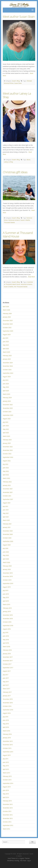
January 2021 (7, 527)
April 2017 (6, 685)
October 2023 (7, 412)
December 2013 (8, 804)
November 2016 (8, 703)
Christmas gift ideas (15, 172)
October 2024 (7, 370)
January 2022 (7, 485)
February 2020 (7, 566)
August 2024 (7, 377)
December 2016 (8, 699)
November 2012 (8, 818)
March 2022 (6, 478)
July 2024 (5, 380)
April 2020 (6, 559)
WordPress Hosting (13, 861)
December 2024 (8, 363)
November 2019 (8, 576)
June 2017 (6, 678)
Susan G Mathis (25, 220)
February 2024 (7, 398)
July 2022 (5, 464)
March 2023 (6, 436)
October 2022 (7, 454)
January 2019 (7, 611)
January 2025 (7, 359)
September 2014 (8, 783)
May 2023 (6, 429)
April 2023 (6, 433)
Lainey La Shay (8, 162)
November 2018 (8, 618)
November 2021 (8, 492)
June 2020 (6, 552)
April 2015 (6, 769)
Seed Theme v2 (12, 858)
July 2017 (5, 675)
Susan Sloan (18, 83)
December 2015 (8, 741)
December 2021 (8, 489)
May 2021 (6, 513)
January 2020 (7, 569)
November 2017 (8, 661)
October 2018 (7, 622)
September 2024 (8, 373)
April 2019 (6, 601)
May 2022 (6, 471)
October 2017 (7, 664)
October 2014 (7, 780)
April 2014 (6, 797)
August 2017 (7, 671)
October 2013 (7, 811)
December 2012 (8, 815)
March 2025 (6, 352)
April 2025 (6, 349)
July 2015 (5, 759)
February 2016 (7, 734)
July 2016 (5, 717)
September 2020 (8, 541)
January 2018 (7, 654)
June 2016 (6, 720)
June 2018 (6, 636)
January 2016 (7, 738)
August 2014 (7, 787)
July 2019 (5, 590)
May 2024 (6, 387)
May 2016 (6, 724)
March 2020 (6, 562)
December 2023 (8, 405)
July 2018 (5, 633)
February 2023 (7, 440)
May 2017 (6, 682)
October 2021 (7, 496)
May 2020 (6, 555)
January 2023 (7, 443)
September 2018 (8, 626)
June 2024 (6, 384)
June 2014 (6, 790)
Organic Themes (25, 858)
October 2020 (7, 538)
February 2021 (7, 524)
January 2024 (7, 401)
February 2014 (7, 801)
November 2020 (8, 534)
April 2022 (6, 475)
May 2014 (6, 794)
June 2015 (6, 762)
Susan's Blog (16, 81)
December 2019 (8, 573)
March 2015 (6, 773)
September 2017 (8, 668)
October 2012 (7, 822)
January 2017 (7, 696)
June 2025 (6, 342)
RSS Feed (23, 861)
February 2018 (7, 650)
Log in (29, 861)
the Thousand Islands (21, 287)
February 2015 (7, 776)
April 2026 (6, 306)
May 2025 (6, 345)
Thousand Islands (9, 222)
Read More (31, 277)
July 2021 (5, 506)
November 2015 (8, 745)
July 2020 (5, 548)
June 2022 (6, 468)
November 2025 (8, 324)
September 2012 (8, 825)
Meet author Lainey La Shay (17, 95)
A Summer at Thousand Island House (18, 234)
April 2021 (6, 517)
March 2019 (6, 604)
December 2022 (8, 447)
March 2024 (6, 394)
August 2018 (7, 629)
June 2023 (6, 426)
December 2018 (8, 615)
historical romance (14, 220)
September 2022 (8, 457)
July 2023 (5, 422)
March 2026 (6, 310)
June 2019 (6, 594)
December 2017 (8, 657)
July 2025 (5, 338)
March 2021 (6, 520)
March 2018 (6, 647)
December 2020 (8, 531)
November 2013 (8, 808)
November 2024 (8, 366)
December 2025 (8, 320)
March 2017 (6, 689)
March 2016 (6, 731)
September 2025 (8, 331)
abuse (28, 160)
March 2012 (6, 829)
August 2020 (7, 545)
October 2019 (7, 580)
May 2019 (6, 597)
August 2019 (7, 587)
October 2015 (7, 748)
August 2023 (7, 419)
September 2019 (8, 583)
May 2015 (6, 766)
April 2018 (6, 643)
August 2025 (7, 335)
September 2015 (8, 752)
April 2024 (6, 391)
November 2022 (8, 450)
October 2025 (7, 328)
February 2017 (7, 692)
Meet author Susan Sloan (19, 17)
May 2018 (6, 640)
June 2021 (6, 510)
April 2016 (6, 727)
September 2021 (8, 499)
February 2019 (7, 608)
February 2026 (7, 313)
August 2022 (7, 461)
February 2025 (7, 356)
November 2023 (8, 408)
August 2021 (7, 503)
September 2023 (8, 415)
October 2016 (7, 706)
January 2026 (7, 317)
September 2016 (8, 710)
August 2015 (7, 755)
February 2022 (7, 482)
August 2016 (7, 713)
